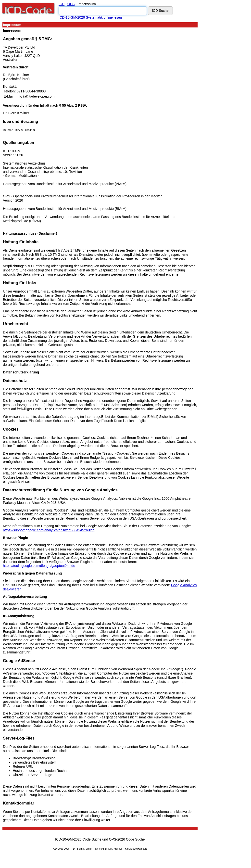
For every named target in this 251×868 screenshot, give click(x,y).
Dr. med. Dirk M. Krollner (19, 130)
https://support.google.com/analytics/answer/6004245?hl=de (49, 530)
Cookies (11, 429)
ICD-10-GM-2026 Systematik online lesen (90, 17)
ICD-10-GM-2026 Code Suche (78, 839)
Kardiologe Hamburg (136, 849)
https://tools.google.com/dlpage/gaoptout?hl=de (39, 566)
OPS (71, 4)
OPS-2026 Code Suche (127, 839)
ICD (62, 4)
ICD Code (58, 849)
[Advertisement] (220, 95)
